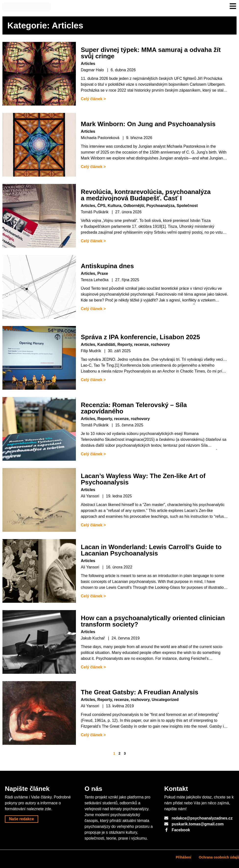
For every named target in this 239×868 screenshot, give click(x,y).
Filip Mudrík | (93, 351)
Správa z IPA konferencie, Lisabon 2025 (140, 337)
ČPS (102, 206)
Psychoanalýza (161, 206)
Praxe (103, 273)
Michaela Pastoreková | (102, 138)
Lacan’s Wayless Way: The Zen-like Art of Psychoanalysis (143, 479)
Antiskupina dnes (107, 266)
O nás (93, 789)
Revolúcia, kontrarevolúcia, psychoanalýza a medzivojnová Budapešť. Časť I (146, 195)
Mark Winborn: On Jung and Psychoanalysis (148, 124)
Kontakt (176, 789)
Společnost (187, 206)
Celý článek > (93, 99)
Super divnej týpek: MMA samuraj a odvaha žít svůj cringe (151, 53)
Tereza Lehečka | (97, 280)
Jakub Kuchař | (95, 638)
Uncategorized (165, 700)
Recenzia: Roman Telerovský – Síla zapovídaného (134, 408)
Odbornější (134, 206)
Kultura (114, 206)
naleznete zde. (39, 809)
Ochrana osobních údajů (219, 857)
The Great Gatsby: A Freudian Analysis (140, 692)
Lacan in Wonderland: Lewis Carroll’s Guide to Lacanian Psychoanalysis (151, 550)
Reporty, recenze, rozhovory (143, 344)
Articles (88, 64)
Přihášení (184, 857)
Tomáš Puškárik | (97, 212)
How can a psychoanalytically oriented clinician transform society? (153, 621)
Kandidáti (106, 344)
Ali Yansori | (92, 496)
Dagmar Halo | (95, 70)
